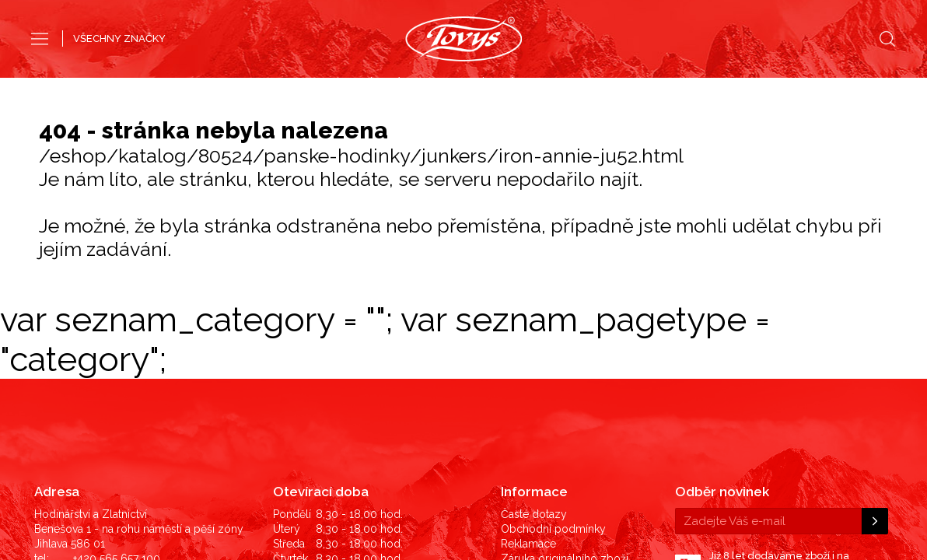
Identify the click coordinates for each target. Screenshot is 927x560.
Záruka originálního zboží (565, 388)
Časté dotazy (534, 344)
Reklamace (528, 373)
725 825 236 (104, 403)
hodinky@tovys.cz (119, 418)
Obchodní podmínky (553, 359)
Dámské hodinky (519, 84)
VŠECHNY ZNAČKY (119, 38)
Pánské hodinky (407, 84)
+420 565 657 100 (117, 388)
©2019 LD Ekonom (841, 448)
